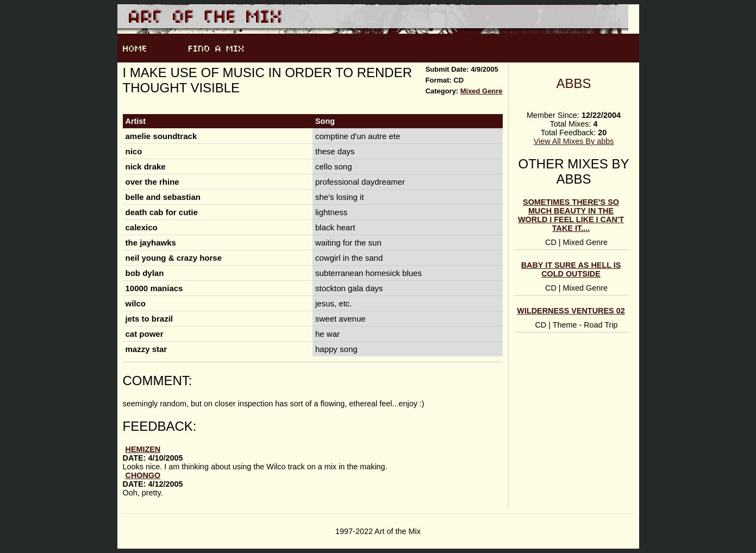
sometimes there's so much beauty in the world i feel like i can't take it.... (571, 215)
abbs (573, 83)
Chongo (143, 475)
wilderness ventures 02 (571, 311)
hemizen (143, 449)
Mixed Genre (482, 91)
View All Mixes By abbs (574, 141)
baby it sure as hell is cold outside (571, 269)
